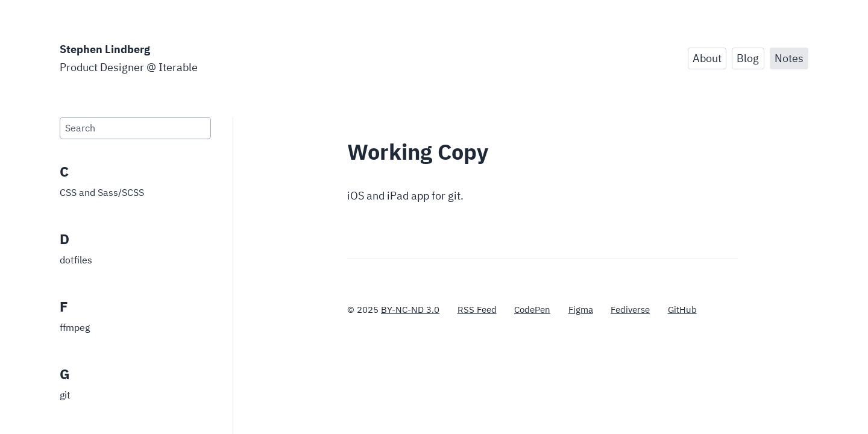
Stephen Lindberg (105, 49)
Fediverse (630, 310)
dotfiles (76, 260)
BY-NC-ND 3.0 (410, 310)
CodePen (532, 310)
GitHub (682, 310)
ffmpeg (75, 327)
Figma (581, 310)
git (65, 395)
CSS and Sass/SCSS (102, 192)
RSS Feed (477, 310)
